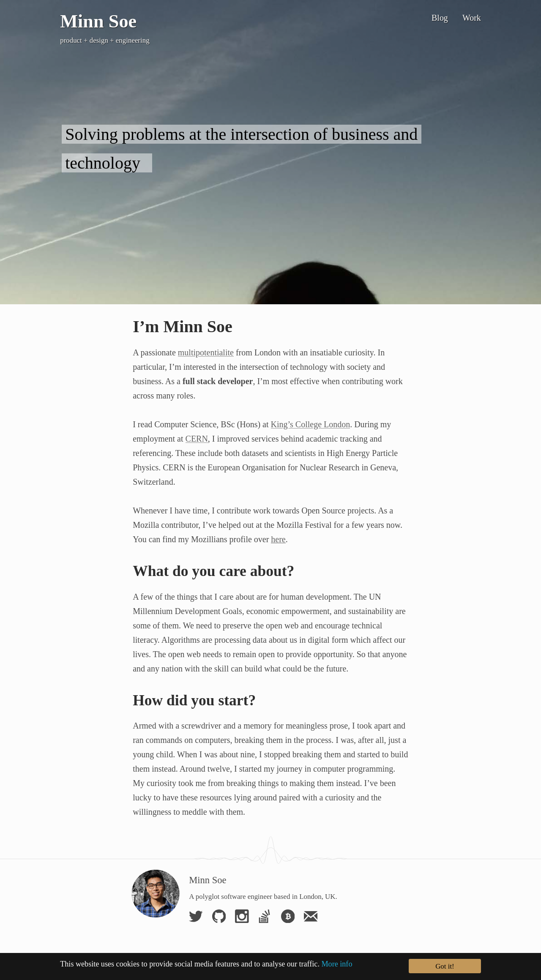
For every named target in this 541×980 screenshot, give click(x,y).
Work (472, 18)
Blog (440, 18)
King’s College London (311, 424)
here (278, 539)
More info (337, 965)
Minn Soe (98, 21)
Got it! (445, 967)
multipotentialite (206, 352)
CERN (197, 439)
